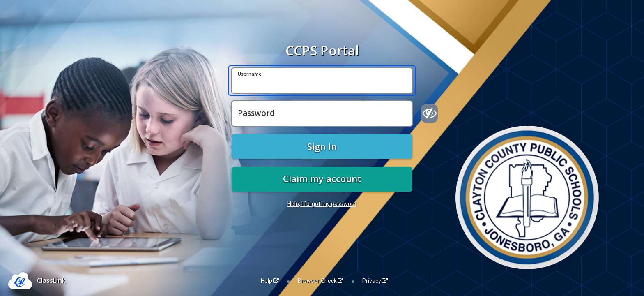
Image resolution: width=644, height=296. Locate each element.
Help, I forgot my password (322, 204)
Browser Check (321, 281)
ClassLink (51, 280)
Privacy (375, 281)
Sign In (322, 146)
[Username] (322, 81)
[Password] (322, 113)
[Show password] (429, 113)
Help (270, 281)
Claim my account (322, 178)
